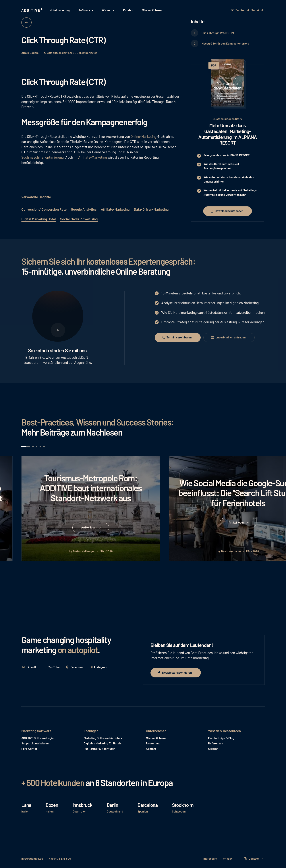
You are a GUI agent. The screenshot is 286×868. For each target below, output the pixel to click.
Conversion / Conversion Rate (44, 209)
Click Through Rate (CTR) (218, 33)
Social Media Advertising (79, 219)
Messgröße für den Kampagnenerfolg (225, 43)
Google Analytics (84, 209)
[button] (86, 10)
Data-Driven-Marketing (151, 209)
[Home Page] (32, 10)
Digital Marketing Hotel (39, 219)
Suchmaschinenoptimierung (42, 157)
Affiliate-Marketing (93, 157)
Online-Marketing (144, 136)
